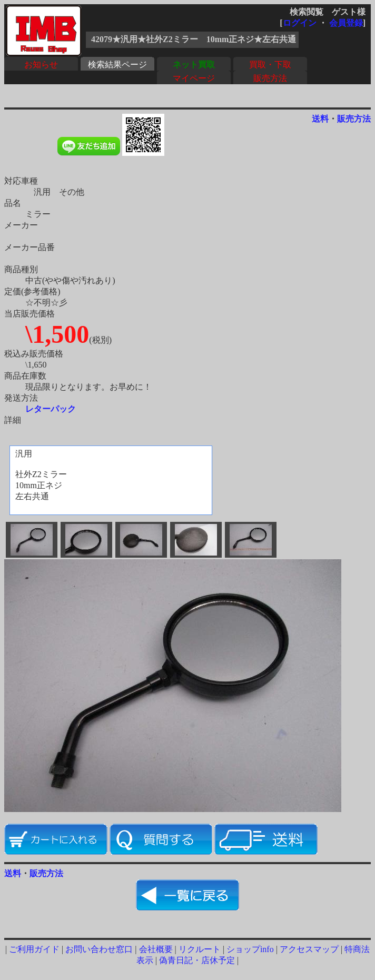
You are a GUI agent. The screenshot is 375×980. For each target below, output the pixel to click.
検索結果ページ (117, 65)
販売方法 (270, 78)
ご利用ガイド (34, 949)
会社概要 (156, 949)
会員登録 (346, 23)
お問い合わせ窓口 (99, 949)
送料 (320, 119)
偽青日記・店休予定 (197, 960)
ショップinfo (250, 949)
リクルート (200, 949)
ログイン (300, 23)
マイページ (194, 78)
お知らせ (41, 65)
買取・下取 (270, 65)
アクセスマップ (309, 949)
